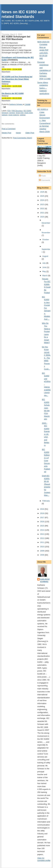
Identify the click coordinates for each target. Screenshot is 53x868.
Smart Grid (20, 113)
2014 (42, 530)
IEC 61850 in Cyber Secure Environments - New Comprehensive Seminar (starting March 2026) (44, 120)
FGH (9, 111)
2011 (42, 542)
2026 (42, 192)
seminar (12, 113)
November (46, 233)
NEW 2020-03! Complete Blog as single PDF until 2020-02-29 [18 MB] (43, 50)
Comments (45, 180)
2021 (42, 213)
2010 (42, 547)
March (45, 276)
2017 (42, 517)
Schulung (5, 113)
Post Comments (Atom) (23, 138)
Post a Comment (9, 129)
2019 (42, 509)
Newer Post (6, 133)
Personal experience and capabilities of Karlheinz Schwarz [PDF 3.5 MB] (44, 70)
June (45, 267)
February (46, 501)
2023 (42, 204)
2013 (42, 534)
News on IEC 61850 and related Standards (23, 14)
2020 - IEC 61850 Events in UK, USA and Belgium (46, 434)
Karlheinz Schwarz (45, 580)
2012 (42, 538)
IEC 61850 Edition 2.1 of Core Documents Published (46, 461)
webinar (23, 115)
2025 (42, 196)
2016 (42, 522)
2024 (42, 200)
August (45, 256)
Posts (42, 176)
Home (18, 133)
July (44, 263)
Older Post (30, 133)
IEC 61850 (27, 111)
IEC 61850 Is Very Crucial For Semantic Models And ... (46, 308)
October (46, 240)
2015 (42, 526)
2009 (42, 551)
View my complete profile (44, 859)
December (46, 223)
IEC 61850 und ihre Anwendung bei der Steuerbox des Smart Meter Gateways (17, 79)
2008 (42, 555)
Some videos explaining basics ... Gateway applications (43, 88)
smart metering (14, 115)
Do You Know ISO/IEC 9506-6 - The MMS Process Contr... (46, 358)
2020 (42, 217)
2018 (42, 513)
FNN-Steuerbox (17, 111)
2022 (42, 209)
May (44, 271)
